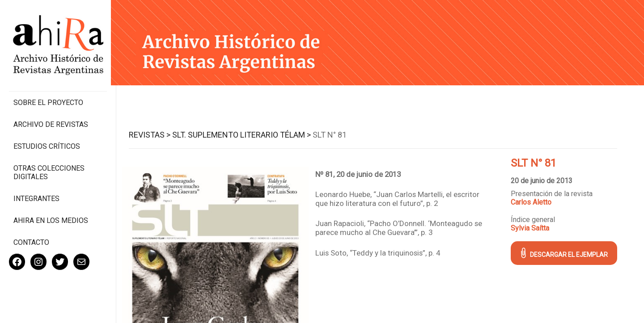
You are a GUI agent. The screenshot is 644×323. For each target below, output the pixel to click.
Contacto (31, 238)
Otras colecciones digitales (49, 168)
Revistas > (150, 135)
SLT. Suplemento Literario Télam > (242, 135)
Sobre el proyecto (48, 99)
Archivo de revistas (51, 120)
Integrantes (36, 195)
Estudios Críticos (47, 142)
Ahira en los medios (51, 216)
